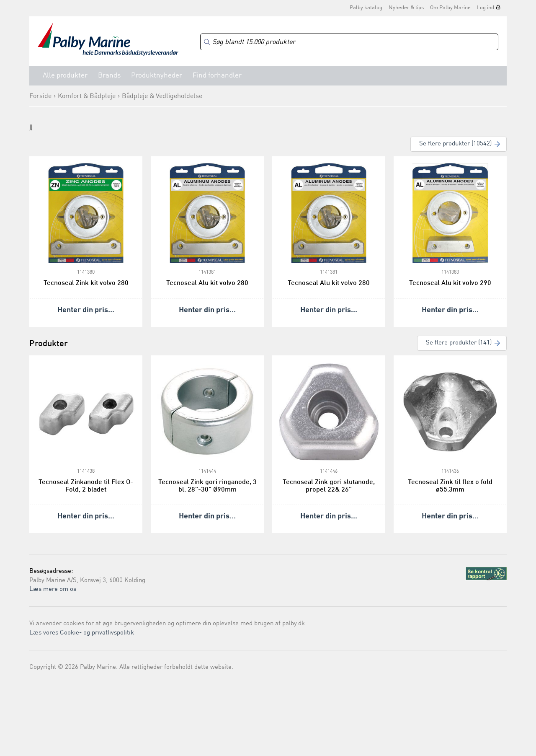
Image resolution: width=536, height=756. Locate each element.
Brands (109, 76)
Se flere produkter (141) (459, 343)
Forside (40, 96)
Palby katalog (366, 8)
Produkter (49, 344)
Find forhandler (217, 76)
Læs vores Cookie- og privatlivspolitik (82, 633)
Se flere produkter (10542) (455, 144)
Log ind (486, 8)
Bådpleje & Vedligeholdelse (162, 96)
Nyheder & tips (406, 8)
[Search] (349, 42)
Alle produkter (65, 76)
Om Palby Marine (450, 8)
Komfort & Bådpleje (87, 96)
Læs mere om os (53, 589)
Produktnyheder (157, 76)
